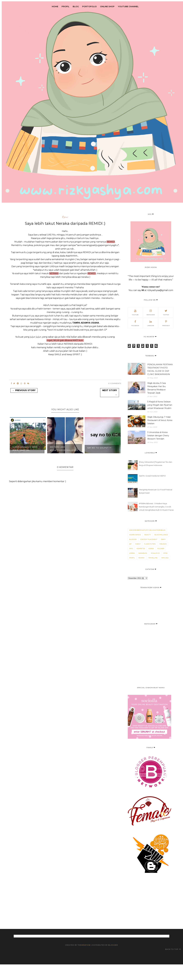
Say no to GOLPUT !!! (99, 448)
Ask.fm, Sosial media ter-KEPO (152, 476)
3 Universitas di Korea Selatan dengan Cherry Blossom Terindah (158, 436)
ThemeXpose (84, 945)
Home (55, 6)
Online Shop (107, 6)
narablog (143, 553)
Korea (151, 549)
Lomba (132, 553)
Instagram (151, 312)
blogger (133, 539)
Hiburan (163, 544)
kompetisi (141, 549)
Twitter (166, 312)
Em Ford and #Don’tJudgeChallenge (64, 449)
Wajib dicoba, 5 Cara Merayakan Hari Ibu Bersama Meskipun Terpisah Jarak (157, 388)
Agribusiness (135, 535)
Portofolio (89, 6)
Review (141, 558)
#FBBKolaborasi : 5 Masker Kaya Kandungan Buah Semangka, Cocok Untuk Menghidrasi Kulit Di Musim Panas (156, 507)
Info (131, 549)
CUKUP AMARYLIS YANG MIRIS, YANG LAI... (25, 449)
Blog (76, 6)
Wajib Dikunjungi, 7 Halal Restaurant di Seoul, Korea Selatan (160, 420)
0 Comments (115, 383)
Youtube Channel (128, 6)
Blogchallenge (161, 535)
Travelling (153, 558)
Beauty (148, 535)
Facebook (135, 323)
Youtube (135, 312)
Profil (65, 6)
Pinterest (166, 323)
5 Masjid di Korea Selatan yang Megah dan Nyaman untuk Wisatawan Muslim (160, 405)
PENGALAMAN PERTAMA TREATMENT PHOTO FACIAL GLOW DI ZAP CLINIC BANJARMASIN (160, 369)
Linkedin (151, 323)
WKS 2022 (165, 558)
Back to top (173, 949)
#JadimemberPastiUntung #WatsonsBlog (147, 530)
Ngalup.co (155, 553)
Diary (163, 539)
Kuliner (161, 549)
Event (138, 544)
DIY (131, 544)
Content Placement (149, 539)
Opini (65, 217)
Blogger (113, 945)
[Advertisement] (87, 916)
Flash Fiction (150, 544)
